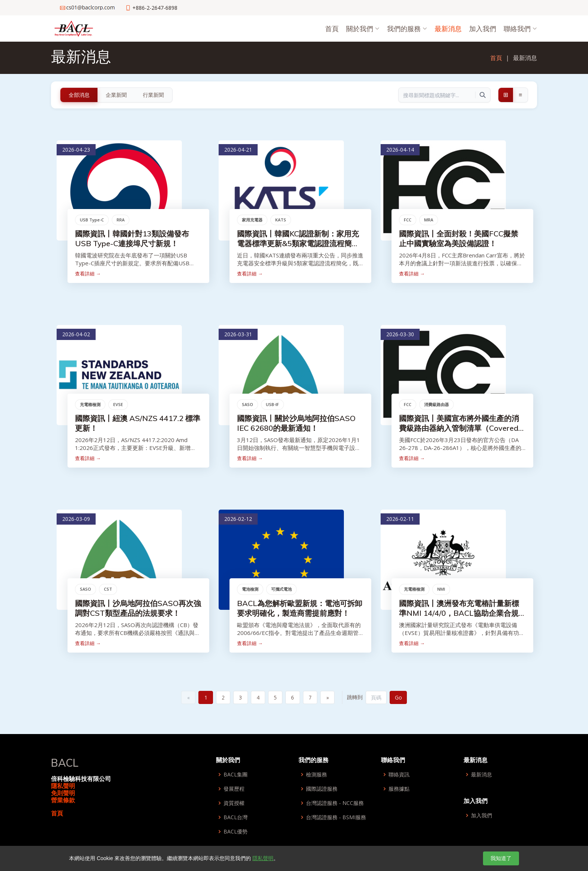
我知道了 (501, 858)
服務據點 (399, 790)
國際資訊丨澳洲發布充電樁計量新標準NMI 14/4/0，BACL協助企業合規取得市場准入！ (460, 614)
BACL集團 (235, 775)
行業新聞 (153, 95)
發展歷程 (234, 790)
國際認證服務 (322, 790)
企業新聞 (116, 95)
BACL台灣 (235, 818)
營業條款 (63, 801)
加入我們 (483, 29)
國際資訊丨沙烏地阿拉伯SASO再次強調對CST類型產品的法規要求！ (139, 609)
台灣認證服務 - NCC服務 (335, 804)
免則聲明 (63, 794)
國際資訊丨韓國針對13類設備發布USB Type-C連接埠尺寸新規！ (133, 240)
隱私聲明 (63, 786)
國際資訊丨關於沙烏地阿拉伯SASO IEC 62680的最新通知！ (297, 424)
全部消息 (79, 95)
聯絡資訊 (399, 775)
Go (402, 698)
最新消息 (448, 29)
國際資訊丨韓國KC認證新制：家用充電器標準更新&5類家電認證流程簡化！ (299, 244)
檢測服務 (316, 775)
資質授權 (234, 804)
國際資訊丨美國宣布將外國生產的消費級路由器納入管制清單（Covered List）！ (460, 429)
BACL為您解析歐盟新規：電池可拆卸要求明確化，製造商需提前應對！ (301, 609)
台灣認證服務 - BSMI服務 (336, 818)
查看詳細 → (89, 275)
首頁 (332, 29)
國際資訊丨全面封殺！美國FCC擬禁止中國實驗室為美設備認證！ (460, 240)
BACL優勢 (235, 832)
